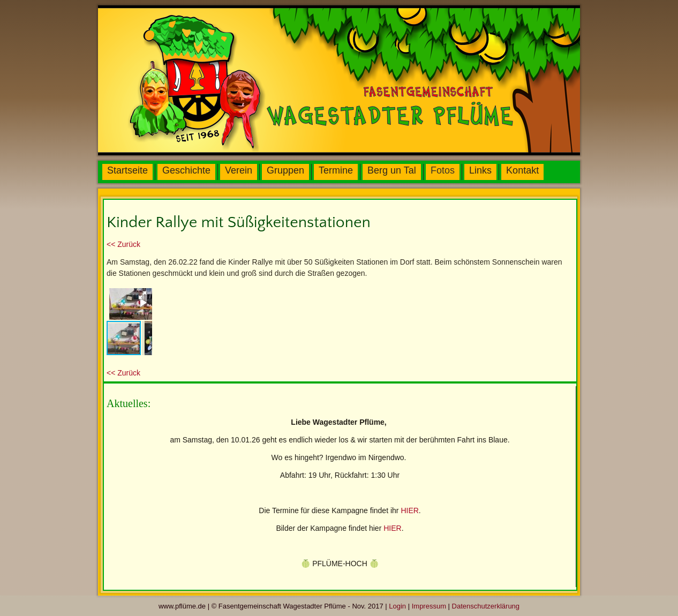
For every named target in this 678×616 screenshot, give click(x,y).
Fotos (443, 170)
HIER (409, 510)
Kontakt (522, 170)
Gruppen (285, 170)
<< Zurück (123, 244)
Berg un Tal (392, 170)
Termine (336, 170)
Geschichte (186, 170)
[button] (142, 295)
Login (397, 606)
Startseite (127, 170)
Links (480, 170)
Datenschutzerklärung (486, 606)
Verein (239, 170)
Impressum (429, 606)
